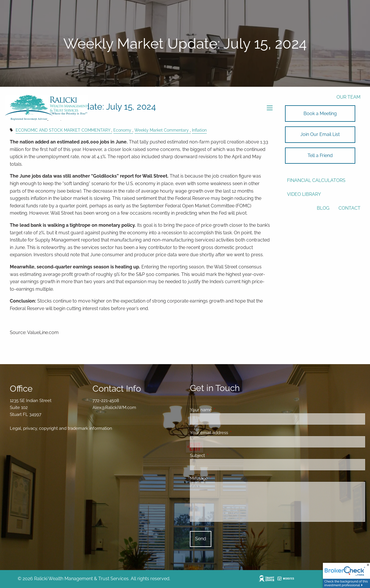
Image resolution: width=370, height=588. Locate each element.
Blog (323, 208)
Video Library (304, 194)
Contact (349, 208)
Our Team (348, 97)
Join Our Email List (320, 134)
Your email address (230, 433)
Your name (222, 410)
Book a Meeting (320, 114)
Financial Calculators (316, 180)
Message (220, 478)
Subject (218, 456)
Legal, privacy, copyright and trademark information (61, 428)
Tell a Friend (320, 155)
